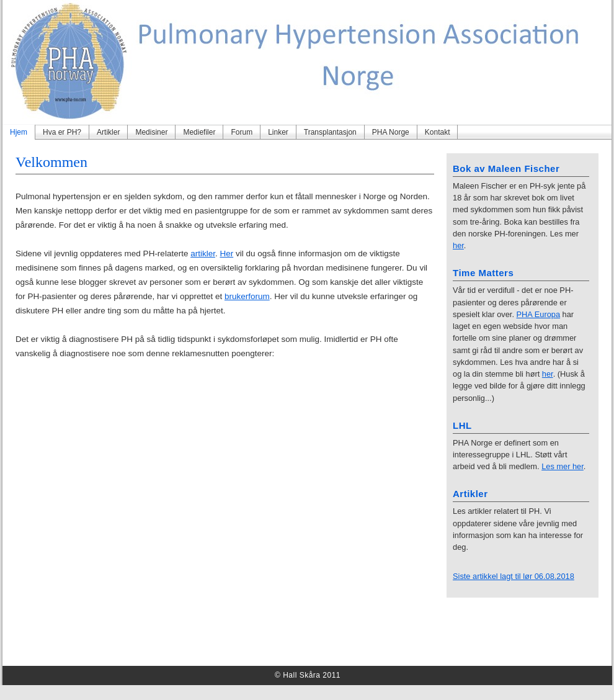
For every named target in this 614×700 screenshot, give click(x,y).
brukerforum (247, 296)
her (458, 245)
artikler (203, 254)
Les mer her (563, 466)
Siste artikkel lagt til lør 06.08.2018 (514, 576)
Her (226, 254)
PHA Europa (539, 314)
